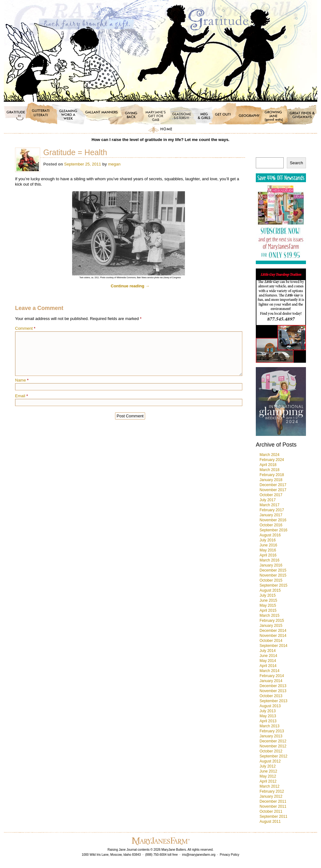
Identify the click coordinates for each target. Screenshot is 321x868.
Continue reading (130, 286)
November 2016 (273, 520)
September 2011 (274, 816)
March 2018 (269, 470)
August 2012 (270, 761)
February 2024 (272, 460)
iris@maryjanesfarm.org (199, 855)
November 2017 (273, 490)
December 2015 (273, 570)
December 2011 (273, 801)
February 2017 (272, 510)
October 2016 (271, 525)
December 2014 (273, 631)
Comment (25, 328)
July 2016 (268, 540)
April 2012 (268, 781)
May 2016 (268, 550)
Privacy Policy (229, 855)
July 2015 (268, 595)
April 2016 (268, 555)
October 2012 (271, 751)
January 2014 (271, 681)
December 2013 (273, 686)
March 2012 (269, 786)
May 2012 (268, 776)
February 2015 (272, 621)
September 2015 (274, 585)
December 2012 (273, 741)
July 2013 (268, 711)
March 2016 (269, 560)
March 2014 (269, 671)
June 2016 (268, 545)
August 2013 (270, 706)
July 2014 (268, 651)
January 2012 (271, 796)
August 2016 (270, 535)
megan (114, 164)
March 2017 (269, 505)
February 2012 (272, 791)
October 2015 (271, 580)
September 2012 (274, 756)
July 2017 (268, 500)
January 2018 (271, 480)
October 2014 (271, 641)
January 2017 (271, 515)
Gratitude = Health (75, 152)
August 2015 (270, 590)
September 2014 (274, 646)
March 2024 (269, 455)
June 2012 (268, 771)
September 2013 (274, 701)
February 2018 (272, 475)
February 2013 (272, 731)
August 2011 (270, 822)
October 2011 (271, 811)
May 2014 (268, 661)
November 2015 (273, 575)
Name (22, 380)
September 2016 (274, 530)
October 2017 (271, 495)
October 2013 (271, 696)
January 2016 (271, 565)
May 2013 (268, 716)
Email (21, 396)
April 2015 (268, 610)
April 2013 (268, 721)
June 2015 (268, 600)
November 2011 (273, 806)
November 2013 (273, 691)
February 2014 (272, 676)
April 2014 (268, 666)
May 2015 (268, 605)
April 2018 (268, 465)
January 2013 (271, 736)
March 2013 (269, 726)
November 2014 (273, 636)
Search (296, 163)
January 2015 (271, 626)
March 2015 (269, 616)
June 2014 (268, 656)
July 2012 (268, 766)
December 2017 (273, 485)
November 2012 (273, 746)
